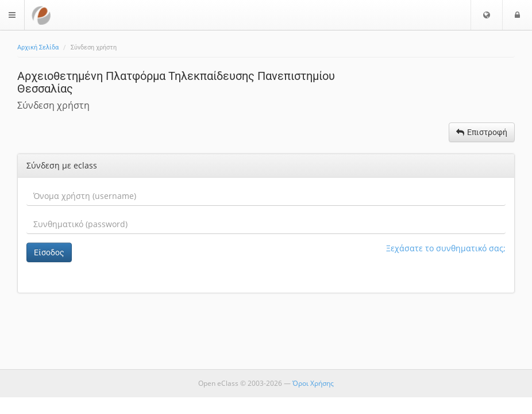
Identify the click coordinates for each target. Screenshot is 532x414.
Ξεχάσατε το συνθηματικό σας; (446, 248)
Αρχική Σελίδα (38, 47)
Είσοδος (49, 252)
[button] (487, 15)
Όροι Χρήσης (313, 383)
